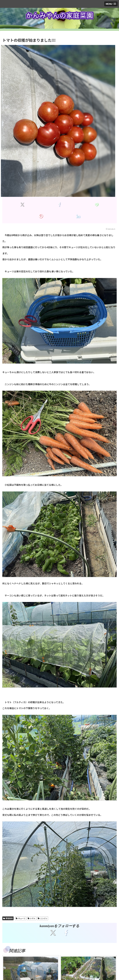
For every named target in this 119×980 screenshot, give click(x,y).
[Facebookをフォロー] (66, 933)
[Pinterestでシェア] (41, 216)
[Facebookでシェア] (60, 204)
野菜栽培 (8, 918)
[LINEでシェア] (97, 204)
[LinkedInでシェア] (78, 216)
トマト (32, 918)
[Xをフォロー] (53, 933)
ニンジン (43, 918)
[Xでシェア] (22, 204)
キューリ (20, 918)
